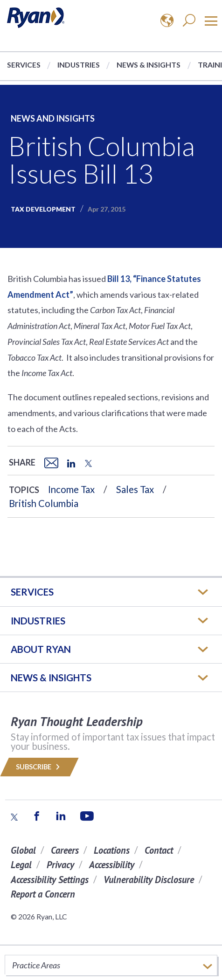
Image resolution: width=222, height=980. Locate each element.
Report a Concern (43, 894)
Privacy (60, 865)
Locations (112, 850)
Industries (79, 65)
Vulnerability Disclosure (149, 880)
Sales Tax (135, 489)
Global (23, 850)
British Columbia (44, 503)
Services (24, 65)
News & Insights (149, 65)
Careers (65, 850)
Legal (21, 865)
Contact (159, 850)
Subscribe (39, 767)
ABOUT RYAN (41, 649)
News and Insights (53, 118)
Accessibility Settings (50, 880)
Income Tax (71, 489)
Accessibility (112, 865)
